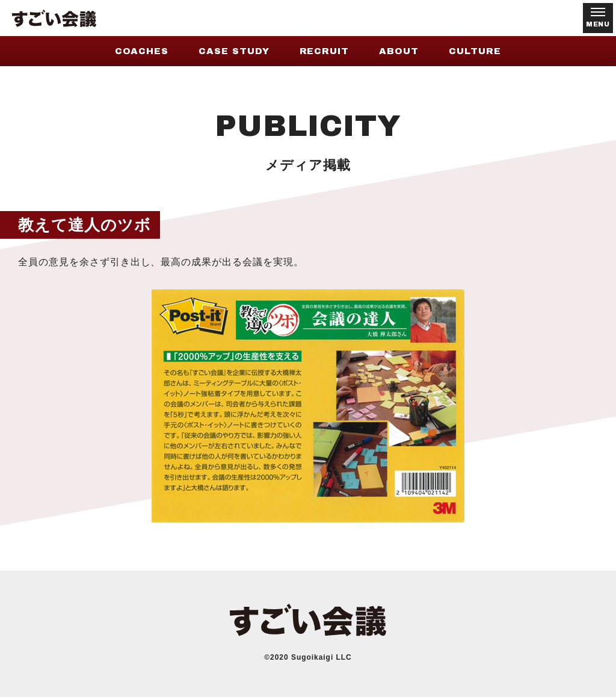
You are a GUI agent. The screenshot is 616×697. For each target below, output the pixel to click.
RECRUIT (325, 51)
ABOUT (399, 51)
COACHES (142, 51)
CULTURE (475, 51)
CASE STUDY (234, 51)
